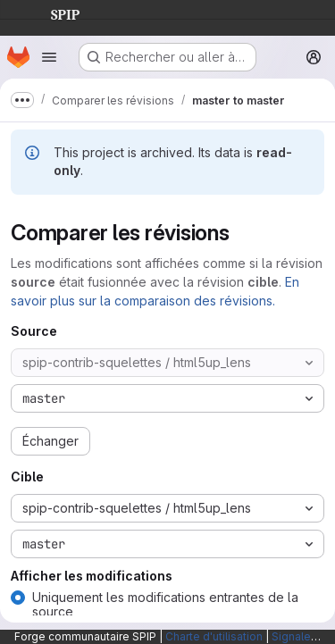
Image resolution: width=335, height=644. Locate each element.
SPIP (51, 13)
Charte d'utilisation (214, 636)
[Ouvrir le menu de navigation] (49, 57)
